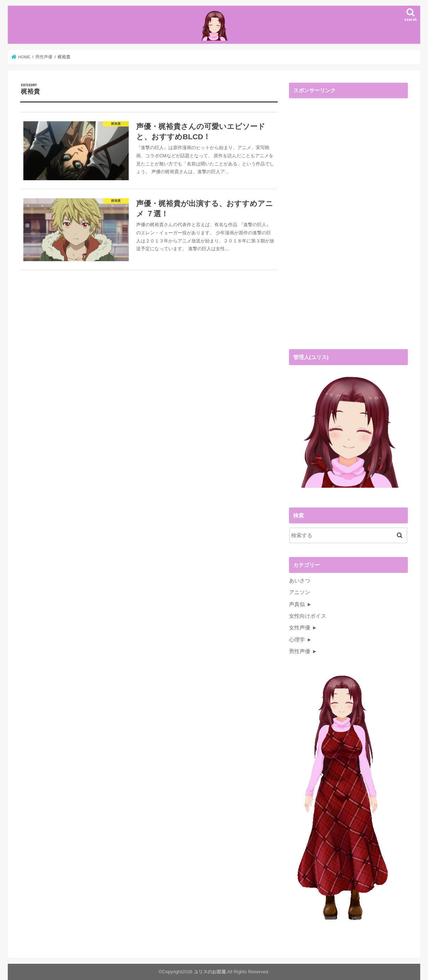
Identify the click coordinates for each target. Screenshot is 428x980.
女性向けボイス (308, 616)
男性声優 (300, 651)
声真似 (297, 604)
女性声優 (300, 628)
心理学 (297, 640)
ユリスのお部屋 (210, 972)
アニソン (300, 592)
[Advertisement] (342, 225)
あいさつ (300, 581)
